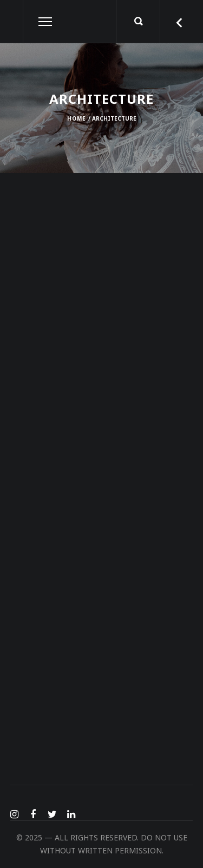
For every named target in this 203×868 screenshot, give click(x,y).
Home (77, 118)
